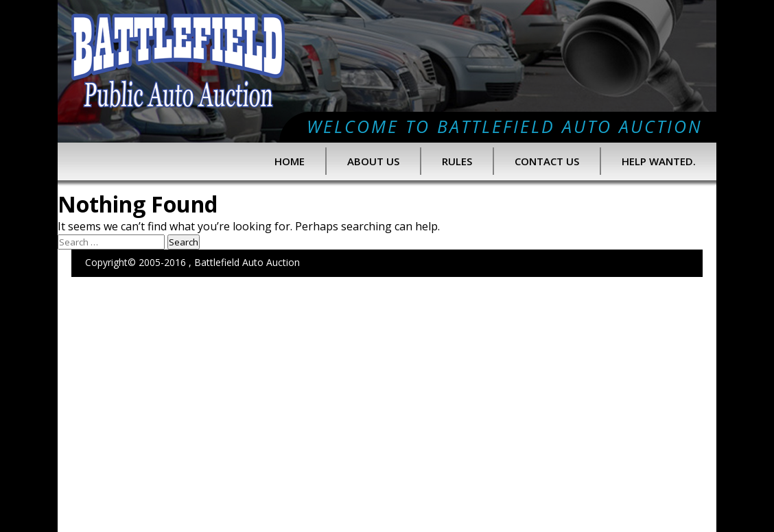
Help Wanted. (659, 161)
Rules (457, 161)
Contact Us (547, 161)
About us (373, 161)
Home (290, 161)
